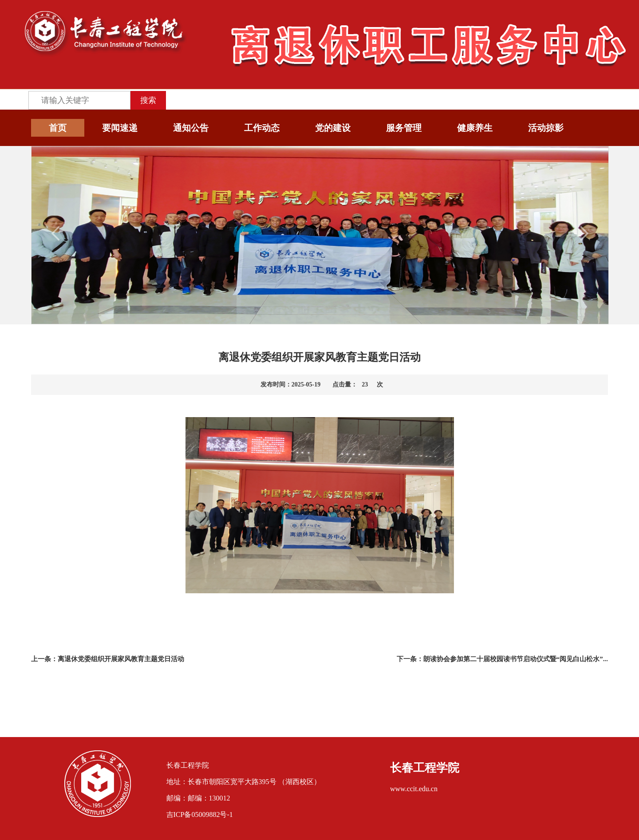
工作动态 (262, 128)
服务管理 (404, 128)
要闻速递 (120, 128)
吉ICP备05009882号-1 (200, 814)
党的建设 (333, 128)
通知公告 (191, 128)
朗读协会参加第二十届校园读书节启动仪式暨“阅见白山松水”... (516, 659)
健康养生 (475, 128)
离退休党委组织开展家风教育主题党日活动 (121, 659)
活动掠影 (546, 128)
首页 (58, 128)
